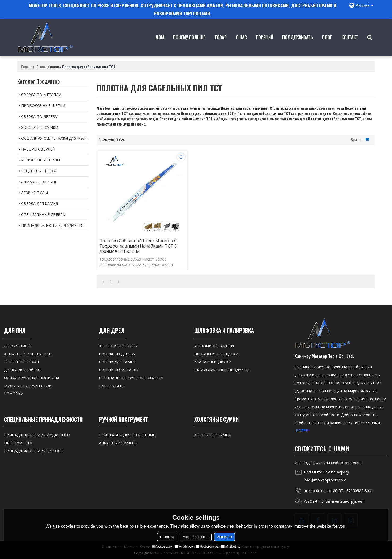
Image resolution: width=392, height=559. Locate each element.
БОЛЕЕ (302, 431)
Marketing (231, 546)
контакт (350, 45)
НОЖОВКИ (14, 394)
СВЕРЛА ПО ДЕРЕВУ (117, 354)
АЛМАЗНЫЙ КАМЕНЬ (118, 443)
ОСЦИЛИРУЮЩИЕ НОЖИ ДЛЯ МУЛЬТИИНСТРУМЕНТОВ (31, 382)
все (43, 67)
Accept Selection (196, 537)
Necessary (162, 546)
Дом (160, 45)
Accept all (225, 537)
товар (221, 45)
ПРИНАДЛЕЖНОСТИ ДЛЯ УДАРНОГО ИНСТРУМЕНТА (37, 439)
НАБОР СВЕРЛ (112, 386)
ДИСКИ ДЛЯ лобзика (23, 370)
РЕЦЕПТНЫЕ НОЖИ (21, 362)
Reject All (167, 537)
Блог (327, 45)
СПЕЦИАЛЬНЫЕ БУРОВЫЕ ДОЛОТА (131, 378)
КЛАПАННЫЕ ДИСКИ (213, 362)
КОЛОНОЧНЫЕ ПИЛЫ (118, 346)
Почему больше (189, 45)
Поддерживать (298, 45)
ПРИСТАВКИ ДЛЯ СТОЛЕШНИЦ (127, 435)
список (361, 140)
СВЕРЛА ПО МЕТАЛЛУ (119, 370)
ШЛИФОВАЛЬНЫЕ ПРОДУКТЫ (222, 370)
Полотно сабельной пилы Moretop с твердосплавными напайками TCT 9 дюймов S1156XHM (138, 246)
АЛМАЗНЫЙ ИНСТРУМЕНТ (28, 354)
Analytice (184, 546)
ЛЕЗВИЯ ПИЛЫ (17, 346)
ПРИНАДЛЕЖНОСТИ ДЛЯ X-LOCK (33, 451)
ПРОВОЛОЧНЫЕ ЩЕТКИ (216, 354)
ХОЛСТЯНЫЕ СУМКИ (213, 435)
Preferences (207, 546)
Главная (28, 67)
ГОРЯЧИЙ (265, 45)
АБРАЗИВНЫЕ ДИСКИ (214, 346)
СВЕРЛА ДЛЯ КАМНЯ (117, 362)
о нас (241, 45)
